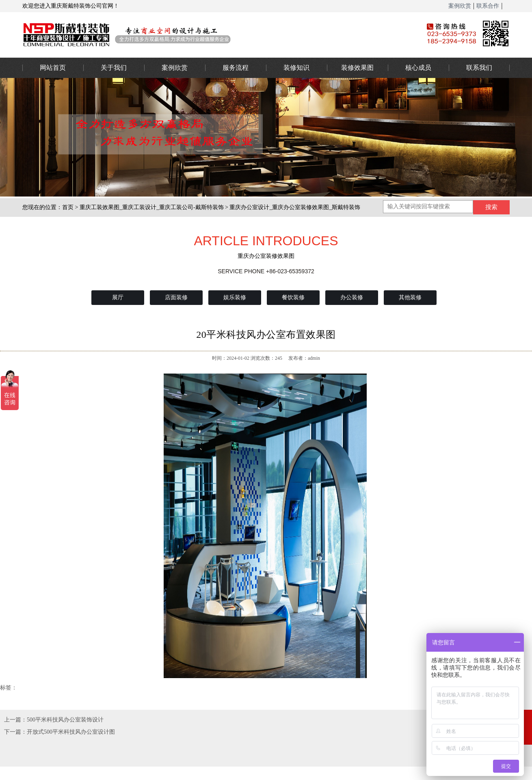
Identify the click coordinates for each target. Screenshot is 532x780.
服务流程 (236, 68)
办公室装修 (211, 35)
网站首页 (53, 68)
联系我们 (479, 68)
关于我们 (114, 68)
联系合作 (488, 6)
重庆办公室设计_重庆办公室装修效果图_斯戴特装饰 (295, 207)
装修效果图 (357, 68)
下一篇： (15, 732)
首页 (68, 207)
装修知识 (296, 68)
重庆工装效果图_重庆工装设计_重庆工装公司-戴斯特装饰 (152, 207)
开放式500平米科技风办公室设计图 (71, 732)
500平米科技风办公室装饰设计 (65, 720)
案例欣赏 (460, 6)
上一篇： (15, 720)
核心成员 (418, 68)
